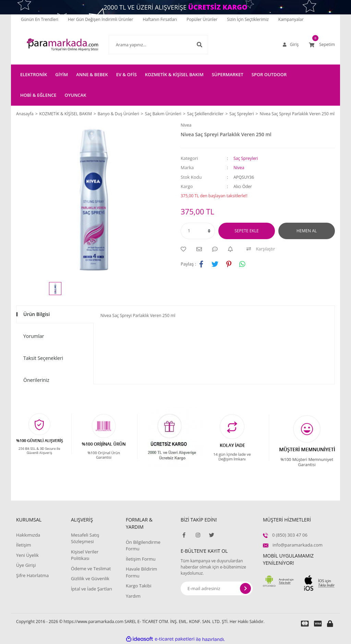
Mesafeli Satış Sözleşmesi (85, 538)
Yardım (133, 596)
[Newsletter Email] (217, 588)
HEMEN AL (307, 231)
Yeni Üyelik (27, 555)
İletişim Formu (141, 559)
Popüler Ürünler (202, 19)
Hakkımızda (28, 535)
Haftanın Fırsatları (160, 19)
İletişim (24, 545)
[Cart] (322, 45)
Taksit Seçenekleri (43, 358)
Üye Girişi (26, 565)
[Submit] (245, 588)
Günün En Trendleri (40, 19)
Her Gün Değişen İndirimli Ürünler (100, 19)
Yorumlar (34, 336)
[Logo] (52, 45)
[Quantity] (198, 231)
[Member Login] (291, 45)
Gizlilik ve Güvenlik (90, 578)
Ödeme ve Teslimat (91, 569)
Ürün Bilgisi (37, 314)
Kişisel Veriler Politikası (85, 555)
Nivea (186, 125)
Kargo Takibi (138, 586)
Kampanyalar (291, 19)
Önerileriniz (36, 380)
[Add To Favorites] (185, 249)
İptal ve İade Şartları (92, 589)
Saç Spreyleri (246, 158)
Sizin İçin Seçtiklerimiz (248, 19)
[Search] (148, 45)
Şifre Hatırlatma (32, 575)
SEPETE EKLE (246, 231)
